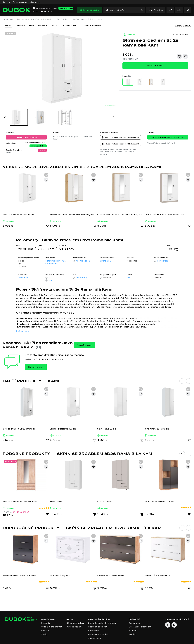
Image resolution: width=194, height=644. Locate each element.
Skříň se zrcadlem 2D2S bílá (63, 420)
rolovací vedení (83, 252)
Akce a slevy (35, 2)
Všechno (8, 25)
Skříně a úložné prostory (43, 19)
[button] (5, 113)
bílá (129, 269)
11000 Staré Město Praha (36, 134)
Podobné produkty (71, 25)
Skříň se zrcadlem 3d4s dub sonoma (20, 492)
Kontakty (6, 2)
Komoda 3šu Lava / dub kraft (111, 566)
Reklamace (93, 621)
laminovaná (105, 252)
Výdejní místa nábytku (52, 617)
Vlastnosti (21, 25)
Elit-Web (150, 641)
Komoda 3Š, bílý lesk (60, 566)
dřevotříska (163, 252)
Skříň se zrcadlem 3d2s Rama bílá (19, 206)
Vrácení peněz (95, 628)
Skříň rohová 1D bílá (107, 420)
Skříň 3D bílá (56, 492)
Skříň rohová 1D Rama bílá (157, 420)
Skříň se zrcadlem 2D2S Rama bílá (19, 420)
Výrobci (132, 625)
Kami (67, 19)
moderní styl (82, 269)
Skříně (59, 19)
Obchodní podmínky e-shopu (102, 613)
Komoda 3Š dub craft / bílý (157, 566)
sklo (51, 272)
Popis (31, 25)
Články (44, 625)
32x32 (189, 640)
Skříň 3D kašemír (106, 492)
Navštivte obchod (66, 8)
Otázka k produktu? (183, 25)
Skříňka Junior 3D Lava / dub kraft (161, 492)
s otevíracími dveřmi (55, 252)
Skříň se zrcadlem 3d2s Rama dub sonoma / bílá (120, 206)
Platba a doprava (20, 2)
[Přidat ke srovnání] (179, 56)
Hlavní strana (8, 19)
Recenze (45, 621)
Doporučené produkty (92, 25)
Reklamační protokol (98, 625)
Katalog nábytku (89, 10)
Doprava (55, 25)
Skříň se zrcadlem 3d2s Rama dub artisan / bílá (72, 206)
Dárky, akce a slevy (75, 613)
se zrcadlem (51, 255)
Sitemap (133, 621)
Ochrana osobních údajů (140, 617)
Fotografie (43, 25)
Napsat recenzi (84, 336)
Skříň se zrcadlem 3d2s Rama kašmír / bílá (165, 206)
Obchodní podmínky (98, 617)
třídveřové (23, 269)
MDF (51, 269)
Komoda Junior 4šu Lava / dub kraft (19, 566)
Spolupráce (134, 613)
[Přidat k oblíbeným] (185, 56)
